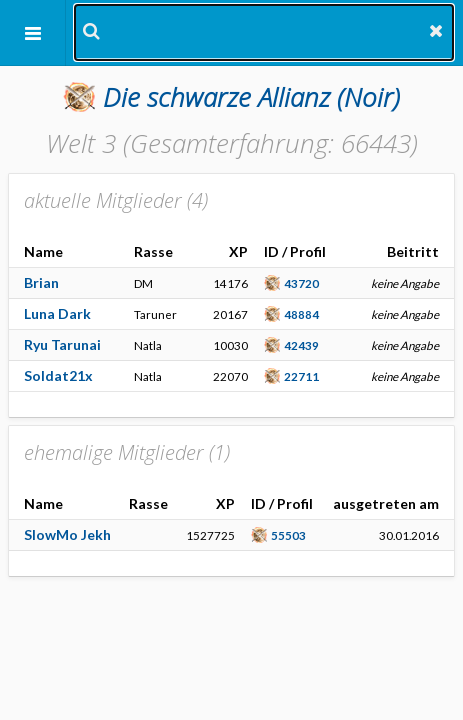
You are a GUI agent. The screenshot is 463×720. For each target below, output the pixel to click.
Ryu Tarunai (62, 344)
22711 (301, 376)
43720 (301, 283)
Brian (41, 282)
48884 (301, 314)
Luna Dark (57, 313)
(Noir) (251, 97)
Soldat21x (58, 375)
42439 (301, 345)
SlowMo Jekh (67, 534)
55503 (288, 535)
